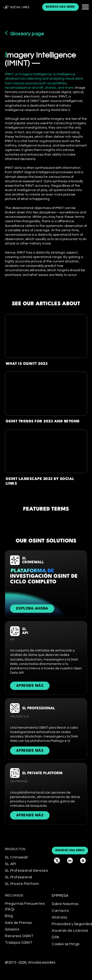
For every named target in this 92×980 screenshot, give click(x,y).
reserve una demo (70, 851)
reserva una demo (60, 7)
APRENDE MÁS (30, 686)
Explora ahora (32, 609)
